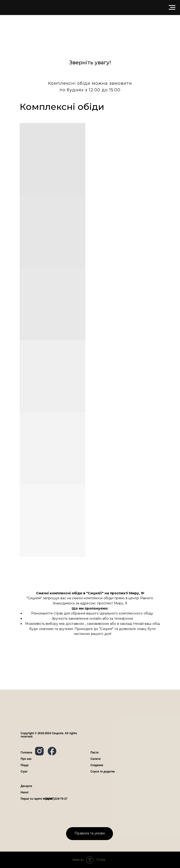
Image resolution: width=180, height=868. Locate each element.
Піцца (25, 765)
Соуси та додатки (103, 772)
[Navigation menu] (172, 8)
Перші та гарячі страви (37, 799)
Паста (95, 753)
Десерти (26, 786)
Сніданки (97, 765)
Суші (24, 772)
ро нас (26, 759)
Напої (24, 792)
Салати (96, 759)
